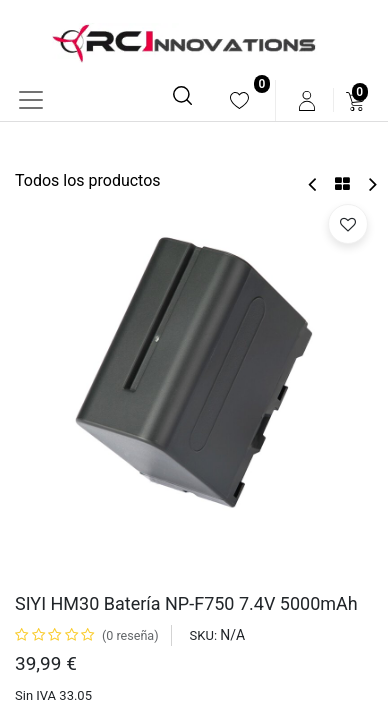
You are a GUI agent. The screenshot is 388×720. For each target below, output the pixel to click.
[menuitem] (239, 100)
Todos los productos (88, 180)
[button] (348, 224)
